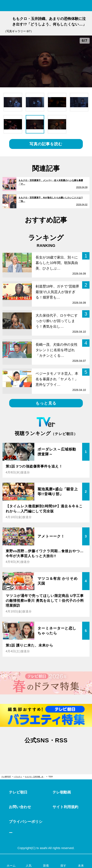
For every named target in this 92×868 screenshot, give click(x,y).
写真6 (51, 777)
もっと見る (46, 403)
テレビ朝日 (18, 792)
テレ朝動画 (62, 792)
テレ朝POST (46, 6)
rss (59, 753)
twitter (33, 753)
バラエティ (18, 777)
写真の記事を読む (46, 144)
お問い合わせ (20, 807)
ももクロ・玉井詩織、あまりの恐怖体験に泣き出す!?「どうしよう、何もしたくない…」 (36, 777)
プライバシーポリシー (26, 827)
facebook (46, 753)
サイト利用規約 (65, 807)
